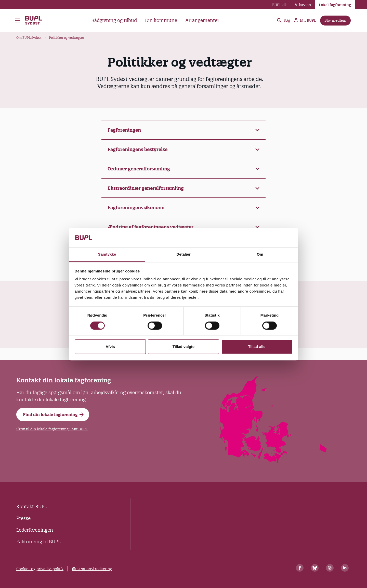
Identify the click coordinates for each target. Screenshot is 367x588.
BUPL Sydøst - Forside (34, 20)
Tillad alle (257, 347)
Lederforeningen (35, 530)
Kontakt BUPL (32, 506)
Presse (23, 518)
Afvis (110, 347)
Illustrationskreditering (92, 569)
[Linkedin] (345, 568)
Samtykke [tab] (107, 254)
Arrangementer (202, 20)
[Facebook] (300, 568)
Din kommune (161, 20)
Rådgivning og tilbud (114, 20)
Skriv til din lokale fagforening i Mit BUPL (52, 429)
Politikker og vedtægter (67, 38)
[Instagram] (330, 568)
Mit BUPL (305, 20)
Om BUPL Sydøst (29, 38)
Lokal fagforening (335, 5)
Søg (283, 20)
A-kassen (303, 5)
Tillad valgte (183, 347)
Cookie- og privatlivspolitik (40, 569)
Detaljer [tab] (183, 254)
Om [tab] (260, 254)
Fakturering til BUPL (38, 542)
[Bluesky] (315, 568)
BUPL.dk (279, 5)
